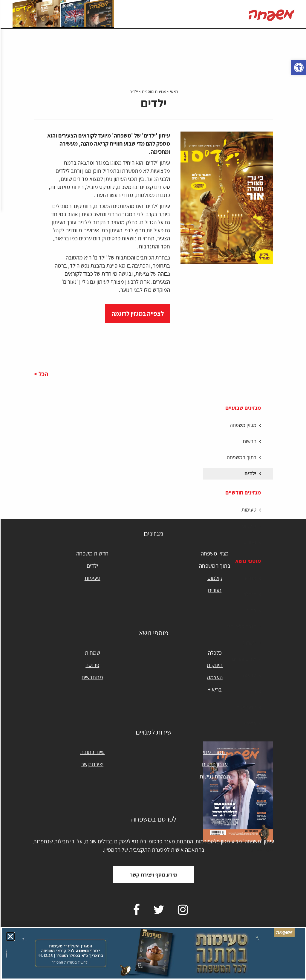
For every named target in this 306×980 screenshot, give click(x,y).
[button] (10, 937)
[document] (153, 490)
